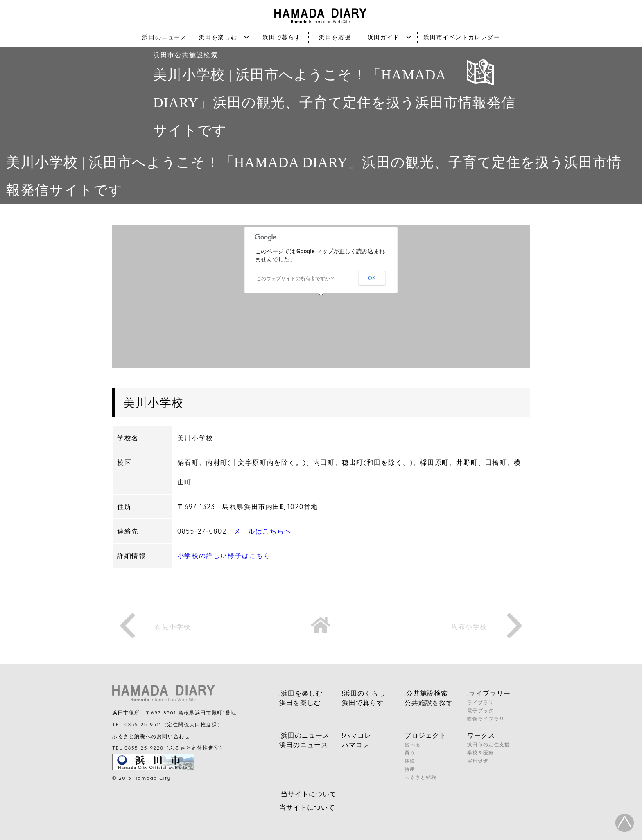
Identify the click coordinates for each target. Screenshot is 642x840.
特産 (410, 769)
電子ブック (480, 711)
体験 (410, 761)
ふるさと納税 (420, 777)
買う (410, 753)
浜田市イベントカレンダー (462, 37)
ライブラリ (480, 702)
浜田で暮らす (282, 37)
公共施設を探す (429, 703)
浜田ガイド (390, 37)
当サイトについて (307, 807)
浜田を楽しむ (224, 37)
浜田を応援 (335, 37)
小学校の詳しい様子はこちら (224, 556)
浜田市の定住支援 (488, 744)
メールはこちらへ (263, 531)
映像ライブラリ (486, 719)
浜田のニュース (164, 37)
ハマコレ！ (359, 745)
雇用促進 (478, 761)
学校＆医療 (480, 753)
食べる (413, 744)
